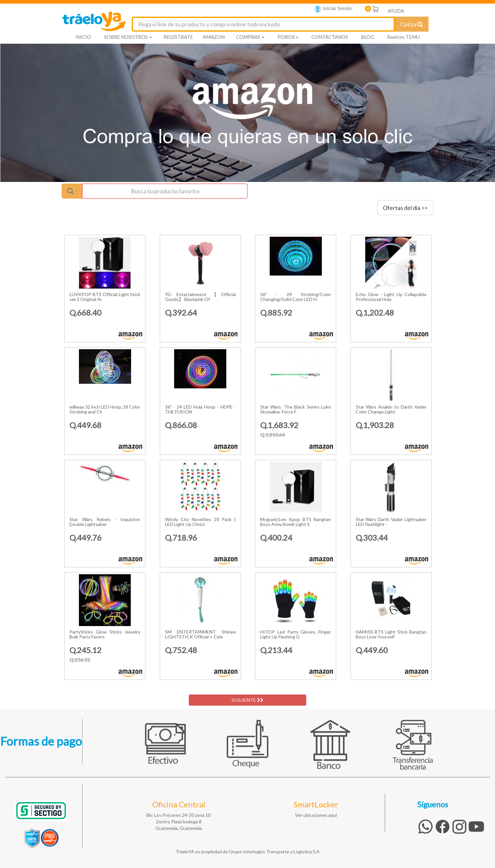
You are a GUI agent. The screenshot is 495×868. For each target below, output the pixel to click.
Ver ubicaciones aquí (316, 815)
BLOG (367, 37)
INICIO (83, 37)
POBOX (288, 37)
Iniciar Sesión (333, 9)
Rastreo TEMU (403, 37)
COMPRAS (250, 37)
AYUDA (396, 11)
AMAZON (214, 37)
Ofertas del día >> (405, 208)
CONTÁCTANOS (330, 37)
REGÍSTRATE (178, 37)
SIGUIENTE (247, 700)
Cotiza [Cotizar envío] (412, 24)
